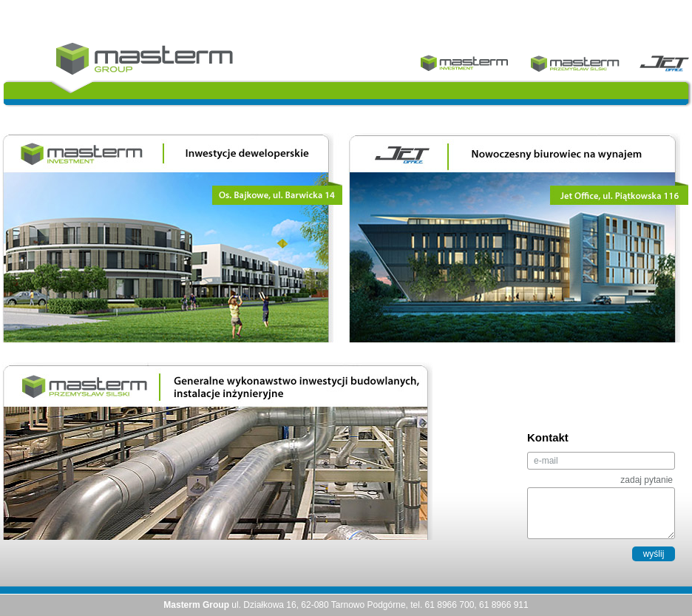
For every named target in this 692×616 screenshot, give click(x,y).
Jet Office (664, 63)
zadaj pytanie (647, 480)
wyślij (654, 554)
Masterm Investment (464, 63)
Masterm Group (145, 59)
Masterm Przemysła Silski (575, 63)
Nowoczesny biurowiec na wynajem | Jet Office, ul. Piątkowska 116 (518, 238)
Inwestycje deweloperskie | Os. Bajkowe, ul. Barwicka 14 (172, 238)
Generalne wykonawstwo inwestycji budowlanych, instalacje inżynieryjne (217, 451)
